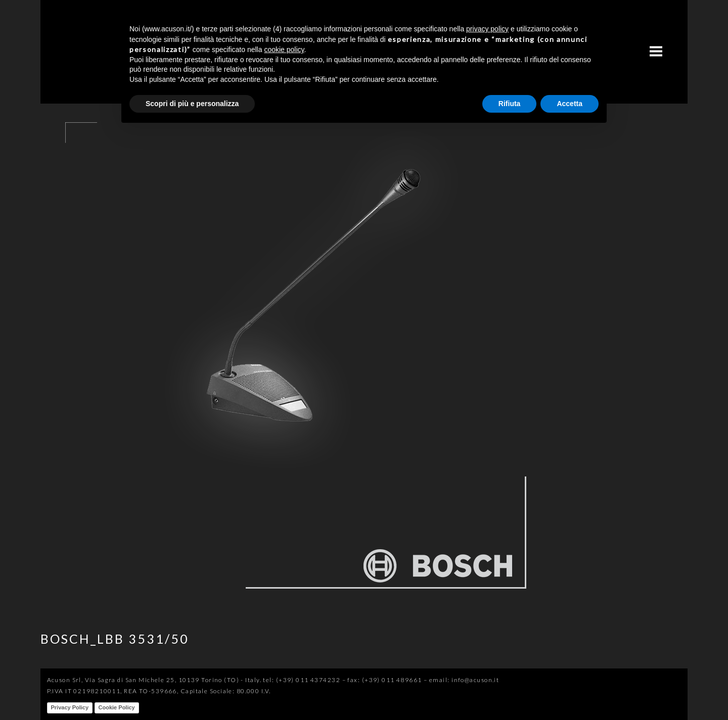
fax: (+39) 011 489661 (384, 680)
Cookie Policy (117, 707)
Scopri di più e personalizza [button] (192, 104)
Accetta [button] (570, 104)
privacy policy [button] (487, 29)
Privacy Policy (70, 707)
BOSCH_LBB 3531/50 (115, 639)
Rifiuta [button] (510, 104)
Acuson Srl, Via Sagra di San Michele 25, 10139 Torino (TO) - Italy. (154, 680)
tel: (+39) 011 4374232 (302, 680)
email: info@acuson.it (464, 680)
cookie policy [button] (284, 50)
